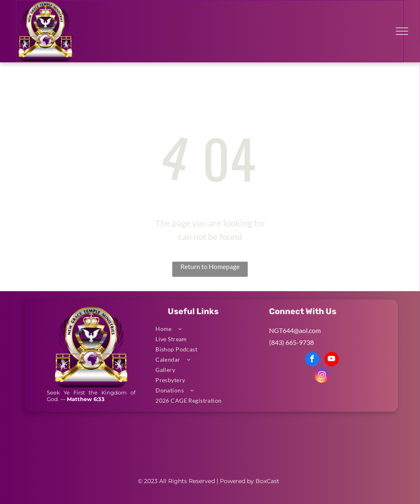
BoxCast (267, 481)
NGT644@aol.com (295, 330)
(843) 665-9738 (291, 342)
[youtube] (332, 360)
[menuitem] (207, 329)
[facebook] (312, 360)
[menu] (402, 31)
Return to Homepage (210, 266)
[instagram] (322, 376)
